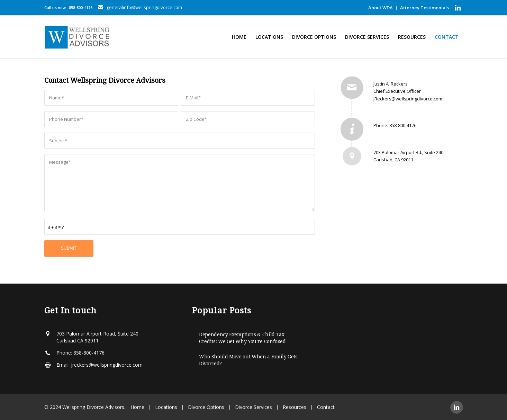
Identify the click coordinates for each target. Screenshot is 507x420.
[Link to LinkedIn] (458, 8)
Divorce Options (206, 407)
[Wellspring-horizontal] (78, 37)
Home (137, 407)
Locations (166, 407)
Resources (295, 407)
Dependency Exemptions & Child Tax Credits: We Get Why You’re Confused (242, 338)
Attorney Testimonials (424, 8)
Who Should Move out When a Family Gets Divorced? (248, 360)
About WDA (381, 8)
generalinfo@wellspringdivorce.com (144, 7)
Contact (326, 407)
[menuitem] (381, 8)
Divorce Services (253, 407)
